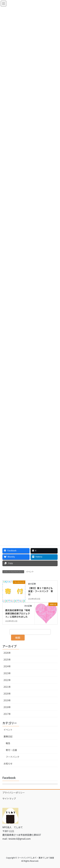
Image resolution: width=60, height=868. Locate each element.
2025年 (7, 660)
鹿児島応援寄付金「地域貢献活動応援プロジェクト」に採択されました (18, 613)
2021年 (7, 687)
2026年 (7, 653)
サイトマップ (9, 799)
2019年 (7, 700)
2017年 (7, 714)
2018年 (7, 707)
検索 (18, 638)
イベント (30, 572)
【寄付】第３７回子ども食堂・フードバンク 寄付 (41, 591)
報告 (8, 743)
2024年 (7, 666)
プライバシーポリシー (14, 793)
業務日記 (8, 736)
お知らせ (8, 764)
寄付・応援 (11, 750)
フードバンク (13, 757)
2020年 (7, 694)
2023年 (7, 673)
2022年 (7, 680)
